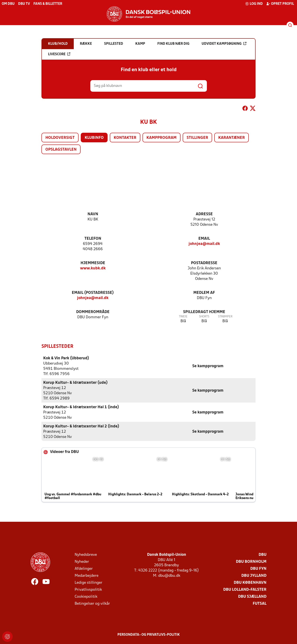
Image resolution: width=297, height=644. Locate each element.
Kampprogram (161, 138)
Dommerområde (93, 312)
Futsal (260, 604)
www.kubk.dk (93, 268)
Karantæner (232, 138)
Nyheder (82, 562)
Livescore (59, 54)
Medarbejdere (87, 576)
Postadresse (204, 263)
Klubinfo (94, 138)
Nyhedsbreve (86, 555)
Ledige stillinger (88, 583)
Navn (93, 214)
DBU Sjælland (252, 597)
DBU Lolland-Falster (245, 590)
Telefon (93, 239)
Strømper (225, 317)
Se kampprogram (208, 366)
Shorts (204, 317)
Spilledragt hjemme (204, 312)
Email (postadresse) (93, 293)
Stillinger (197, 138)
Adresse (204, 214)
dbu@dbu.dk (169, 576)
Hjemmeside (93, 263)
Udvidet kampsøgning (224, 44)
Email (204, 239)
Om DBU (8, 4)
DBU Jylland (254, 576)
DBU (263, 555)
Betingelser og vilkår (92, 604)
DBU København (250, 583)
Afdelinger (84, 569)
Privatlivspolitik (88, 590)
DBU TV (24, 4)
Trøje (183, 317)
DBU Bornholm (251, 562)
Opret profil (280, 4)
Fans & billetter (48, 4)
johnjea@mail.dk (204, 244)
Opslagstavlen (61, 150)
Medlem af (204, 293)
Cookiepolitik (86, 597)
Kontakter (125, 138)
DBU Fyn (258, 569)
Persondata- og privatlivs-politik (149, 635)
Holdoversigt (60, 138)
